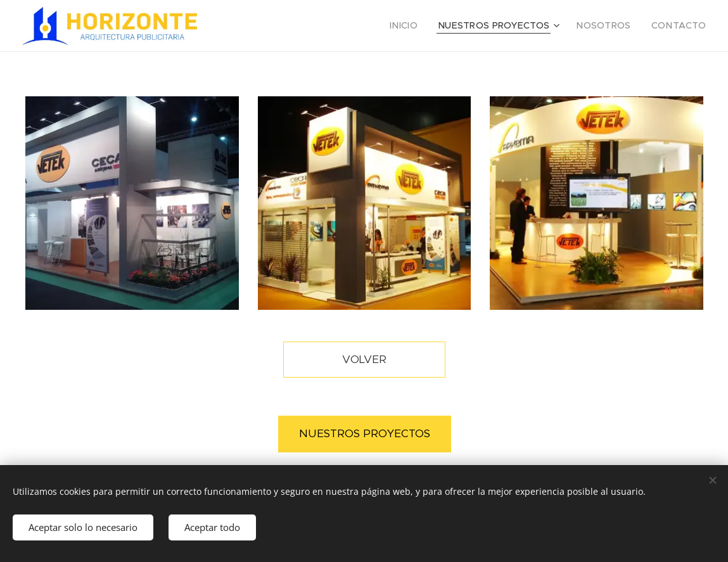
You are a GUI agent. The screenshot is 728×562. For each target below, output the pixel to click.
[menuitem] (427, 26)
